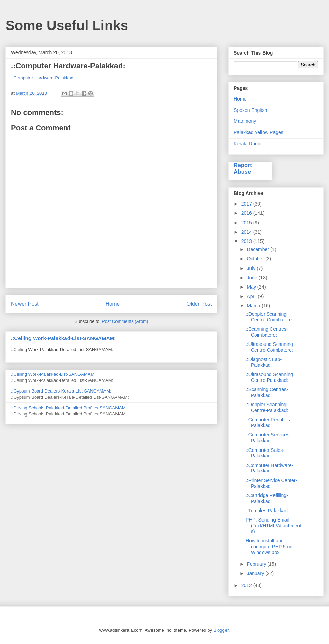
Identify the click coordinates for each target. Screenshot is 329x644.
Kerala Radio (248, 144)
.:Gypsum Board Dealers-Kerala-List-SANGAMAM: (61, 391)
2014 (247, 232)
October (256, 259)
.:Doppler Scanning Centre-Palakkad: (267, 407)
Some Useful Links (67, 25)
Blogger (221, 630)
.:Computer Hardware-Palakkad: (43, 78)
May (252, 287)
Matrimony (245, 121)
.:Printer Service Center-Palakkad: (271, 483)
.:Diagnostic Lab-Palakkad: (264, 362)
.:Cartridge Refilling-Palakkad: (267, 498)
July (252, 268)
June (253, 278)
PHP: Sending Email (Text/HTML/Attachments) (273, 526)
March (254, 306)
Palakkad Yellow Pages (259, 132)
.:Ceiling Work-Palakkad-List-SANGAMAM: (63, 338)
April (252, 296)
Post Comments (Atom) (125, 321)
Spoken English (250, 110)
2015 (247, 223)
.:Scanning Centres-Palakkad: (267, 392)
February (257, 564)
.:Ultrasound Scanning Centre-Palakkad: (269, 377)
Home (113, 304)
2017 (247, 204)
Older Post (199, 304)
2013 (247, 241)
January (256, 573)
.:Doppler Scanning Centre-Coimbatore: (269, 317)
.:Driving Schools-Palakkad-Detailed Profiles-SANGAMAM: (69, 408)
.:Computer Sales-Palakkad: (265, 453)
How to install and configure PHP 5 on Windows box (269, 547)
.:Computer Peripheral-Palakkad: (270, 423)
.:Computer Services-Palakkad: (268, 438)
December (258, 249)
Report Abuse (243, 168)
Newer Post (25, 304)
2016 (247, 213)
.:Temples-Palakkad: (267, 511)
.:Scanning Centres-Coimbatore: (267, 332)
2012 (247, 585)
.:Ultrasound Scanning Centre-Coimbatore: (269, 347)
